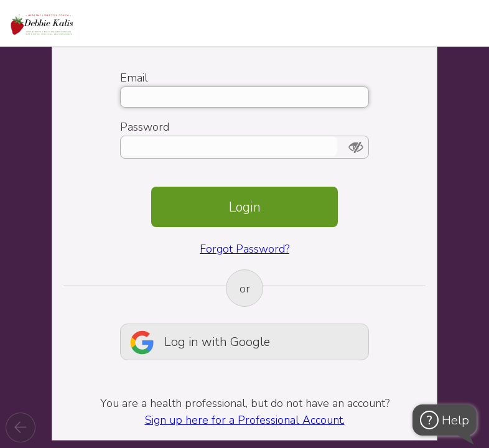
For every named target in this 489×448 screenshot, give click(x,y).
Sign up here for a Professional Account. (245, 420)
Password (145, 127)
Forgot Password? (244, 249)
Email (134, 78)
